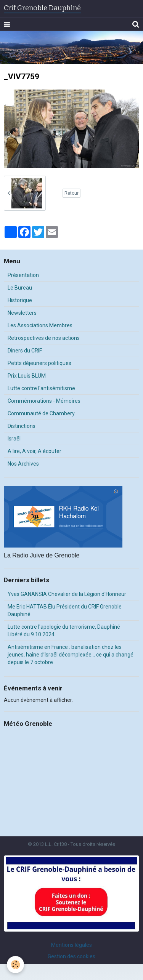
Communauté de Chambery (41, 413)
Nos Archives (23, 464)
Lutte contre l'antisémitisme (41, 388)
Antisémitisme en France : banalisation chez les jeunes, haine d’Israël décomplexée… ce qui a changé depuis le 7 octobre (71, 655)
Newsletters (22, 313)
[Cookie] (15, 965)
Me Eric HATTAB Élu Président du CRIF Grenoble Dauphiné (65, 610)
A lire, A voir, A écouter (35, 451)
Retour (71, 193)
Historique (20, 300)
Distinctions (22, 426)
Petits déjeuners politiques (39, 363)
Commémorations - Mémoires (44, 401)
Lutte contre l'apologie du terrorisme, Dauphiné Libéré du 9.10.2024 (64, 631)
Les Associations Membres (40, 325)
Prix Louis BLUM (27, 376)
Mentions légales (71, 945)
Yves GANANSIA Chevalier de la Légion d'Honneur (67, 594)
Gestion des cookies (71, 956)
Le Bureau (20, 288)
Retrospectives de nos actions (44, 338)
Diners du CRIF (25, 351)
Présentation (23, 275)
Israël (14, 439)
